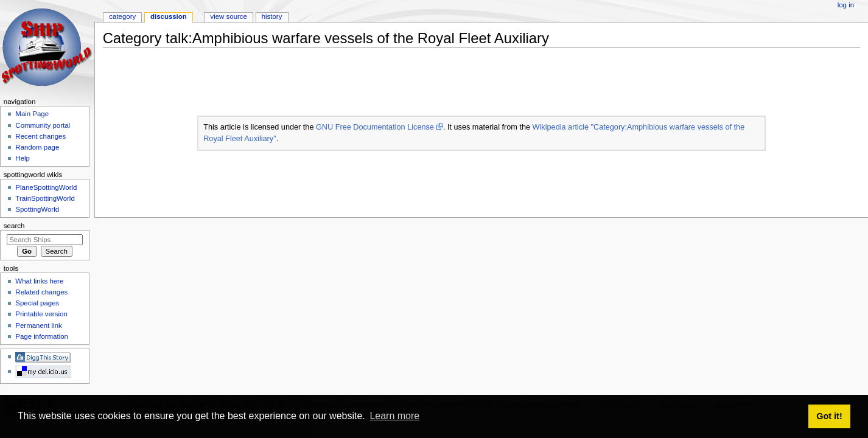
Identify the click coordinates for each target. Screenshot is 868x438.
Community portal (43, 125)
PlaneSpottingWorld (46, 187)
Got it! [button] (829, 416)
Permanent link (38, 325)
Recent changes (40, 136)
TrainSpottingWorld (45, 198)
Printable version (41, 314)
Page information (42, 336)
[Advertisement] (324, 85)
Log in (846, 5)
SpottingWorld (37, 209)
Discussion (169, 16)
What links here (39, 281)
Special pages (37, 303)
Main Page (32, 114)
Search (14, 226)
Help (23, 158)
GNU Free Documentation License (375, 127)
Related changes (41, 292)
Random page (37, 147)
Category (122, 16)
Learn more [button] (394, 416)
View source (228, 16)
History (272, 16)
